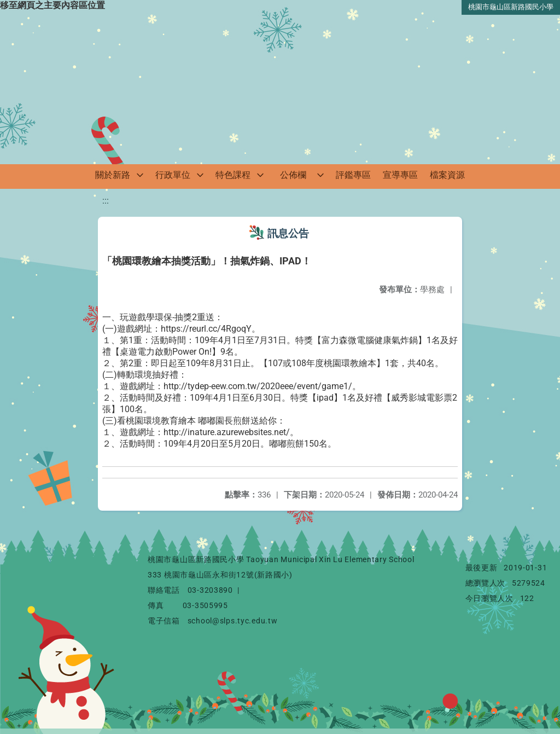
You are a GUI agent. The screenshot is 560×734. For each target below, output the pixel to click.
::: (106, 201)
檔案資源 (447, 175)
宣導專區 (400, 175)
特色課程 (233, 175)
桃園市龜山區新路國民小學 (511, 7)
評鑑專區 (353, 175)
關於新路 (113, 175)
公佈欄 (293, 175)
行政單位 (173, 175)
